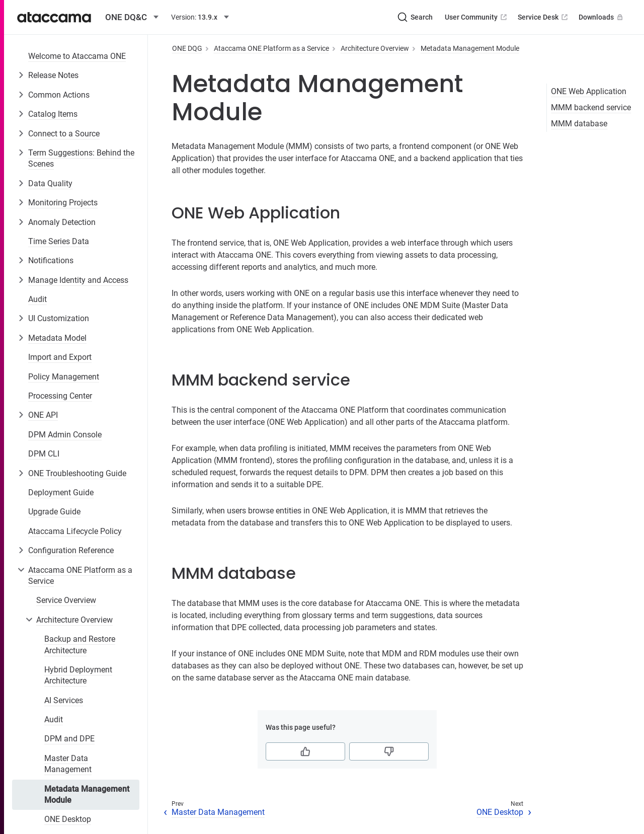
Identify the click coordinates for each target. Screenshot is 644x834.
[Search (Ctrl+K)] (415, 17)
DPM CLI (44, 454)
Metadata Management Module (87, 794)
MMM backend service (591, 107)
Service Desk (544, 17)
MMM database (579, 124)
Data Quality (50, 183)
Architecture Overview (74, 620)
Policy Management (64, 377)
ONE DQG (187, 48)
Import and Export (60, 357)
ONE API (43, 415)
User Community (477, 17)
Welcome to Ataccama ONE (77, 56)
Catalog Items (53, 114)
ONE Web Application (589, 91)
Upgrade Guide (54, 512)
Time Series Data (59, 241)
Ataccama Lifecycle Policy (75, 531)
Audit (37, 299)
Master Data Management (68, 764)
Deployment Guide (61, 492)
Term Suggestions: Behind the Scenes (81, 158)
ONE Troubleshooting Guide (77, 473)
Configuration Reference (71, 550)
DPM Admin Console (65, 435)
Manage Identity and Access (78, 280)
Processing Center (60, 396)
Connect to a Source (64, 134)
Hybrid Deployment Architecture (78, 675)
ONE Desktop (68, 819)
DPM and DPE (69, 739)
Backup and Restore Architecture (80, 645)
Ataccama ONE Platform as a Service (80, 576)
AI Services (64, 700)
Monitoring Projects (63, 203)
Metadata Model (57, 338)
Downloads (602, 17)
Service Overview (66, 600)
